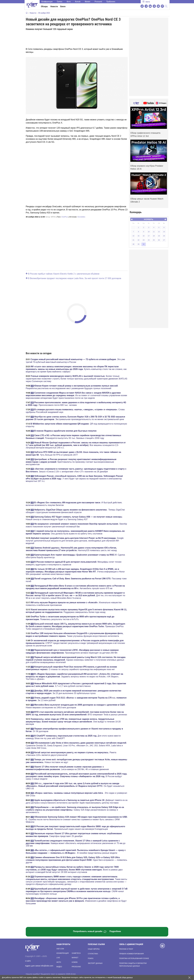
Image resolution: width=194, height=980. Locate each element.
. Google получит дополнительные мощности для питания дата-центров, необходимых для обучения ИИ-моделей (75, 541)
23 (144, 240)
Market (88, 2)
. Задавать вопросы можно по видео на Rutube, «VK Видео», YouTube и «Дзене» (74, 677)
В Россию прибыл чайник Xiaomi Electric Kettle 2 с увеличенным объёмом (63, 274)
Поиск (91, 958)
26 (159, 240)
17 (149, 236)
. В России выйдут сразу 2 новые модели (76, 776)
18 (154, 236)
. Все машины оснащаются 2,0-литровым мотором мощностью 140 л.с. (76, 445)
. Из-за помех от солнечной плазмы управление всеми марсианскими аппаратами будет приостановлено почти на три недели (76, 395)
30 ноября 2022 (44, 13)
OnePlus (65, 217)
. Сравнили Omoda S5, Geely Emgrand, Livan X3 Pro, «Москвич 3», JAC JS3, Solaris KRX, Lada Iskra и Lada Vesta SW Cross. (76, 745)
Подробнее (115, 931)
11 (154, 232)
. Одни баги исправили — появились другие (76, 860)
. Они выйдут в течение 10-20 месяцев (73, 722)
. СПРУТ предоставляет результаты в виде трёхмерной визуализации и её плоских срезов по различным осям (75, 643)
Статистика (93, 954)
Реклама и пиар (126, 949)
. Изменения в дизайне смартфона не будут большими (76, 901)
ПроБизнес (111, 2)
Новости (54, 6)
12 (159, 232)
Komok (78, 2)
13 (164, 232)
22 (138, 240)
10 (149, 232)
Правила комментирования (131, 954)
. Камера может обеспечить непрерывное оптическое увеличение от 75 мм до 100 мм (76, 843)
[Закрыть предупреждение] (189, 978)
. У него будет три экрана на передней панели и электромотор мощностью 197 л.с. (74, 479)
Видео (59, 967)
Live (58, 958)
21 (133, 240)
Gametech (76, 953)
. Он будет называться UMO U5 (75, 786)
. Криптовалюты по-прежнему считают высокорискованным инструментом (71, 462)
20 (164, 236)
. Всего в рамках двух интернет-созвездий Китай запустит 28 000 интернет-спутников (74, 869)
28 (133, 244)
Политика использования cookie (134, 958)
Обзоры (44, 6)
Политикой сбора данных (123, 978)
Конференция (47, 2)
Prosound (98, 2)
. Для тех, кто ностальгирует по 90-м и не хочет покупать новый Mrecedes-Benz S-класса (75, 595)
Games (60, 2)
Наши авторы (94, 949)
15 (138, 236)
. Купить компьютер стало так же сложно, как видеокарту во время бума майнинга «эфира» (76, 369)
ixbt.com (60, 949)
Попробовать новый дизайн (90, 932)
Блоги (63, 6)
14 (133, 236)
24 (149, 240)
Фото (69, 2)
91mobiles (81, 217)
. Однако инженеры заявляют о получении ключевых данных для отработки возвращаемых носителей (76, 660)
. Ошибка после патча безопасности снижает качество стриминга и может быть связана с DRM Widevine (77, 819)
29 (138, 244)
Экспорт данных (95, 963)
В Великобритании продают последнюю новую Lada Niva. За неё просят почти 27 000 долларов (73, 278)
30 (144, 244)
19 (159, 236)
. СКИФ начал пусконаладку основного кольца (77, 891)
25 (154, 240)
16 (144, 236)
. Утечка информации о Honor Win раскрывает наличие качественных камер (75, 572)
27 (164, 240)
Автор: (50, 217)
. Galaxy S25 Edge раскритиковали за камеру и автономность (75, 810)
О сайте (28, 961)
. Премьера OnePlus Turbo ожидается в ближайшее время (75, 626)
